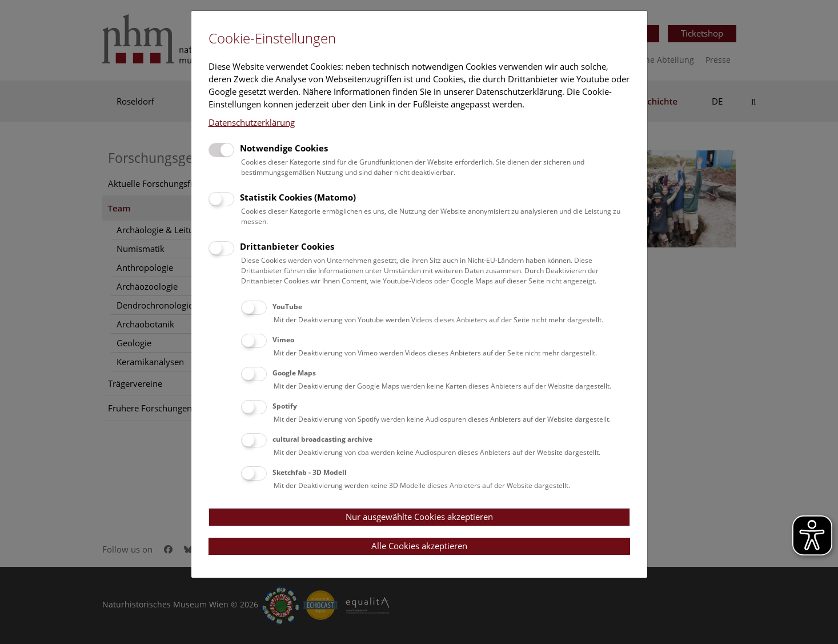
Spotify (285, 406)
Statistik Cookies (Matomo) (298, 197)
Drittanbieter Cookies (287, 246)
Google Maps (294, 373)
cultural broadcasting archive (322, 439)
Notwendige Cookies (284, 148)
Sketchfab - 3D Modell (310, 472)
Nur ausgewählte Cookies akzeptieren (419, 517)
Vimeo (283, 340)
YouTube (287, 307)
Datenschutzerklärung (252, 122)
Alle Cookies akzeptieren (419, 546)
